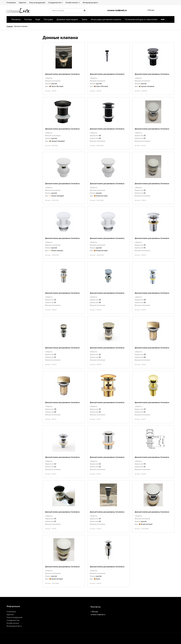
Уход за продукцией (14, 617)
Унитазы (28, 19)
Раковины (16, 19)
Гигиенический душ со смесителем (141, 19)
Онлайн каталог (13, 623)
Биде (38, 19)
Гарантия (10, 614)
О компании (11, 612)
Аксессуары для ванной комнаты (106, 19)
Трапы (84, 19)
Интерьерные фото (14, 626)
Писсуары (48, 19)
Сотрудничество (13, 620)
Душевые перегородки (67, 19)
